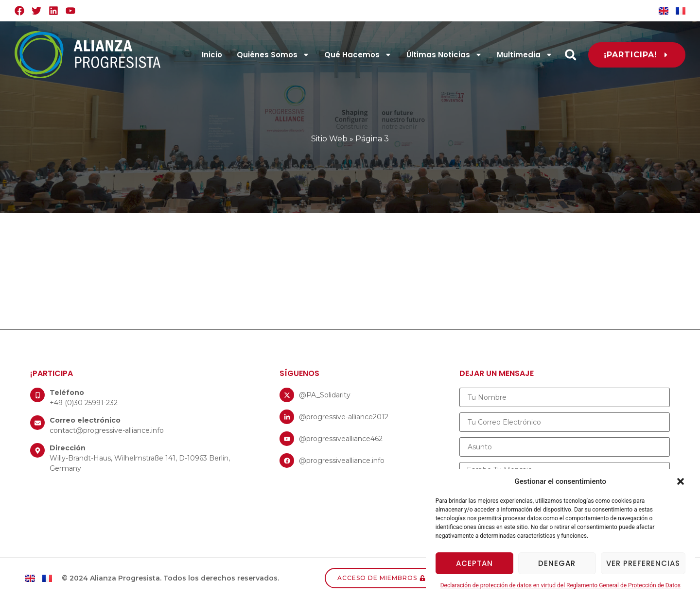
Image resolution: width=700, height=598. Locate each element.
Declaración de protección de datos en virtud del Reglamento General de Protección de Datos (560, 585)
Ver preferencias (643, 563)
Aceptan (474, 563)
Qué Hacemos (358, 55)
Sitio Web (329, 139)
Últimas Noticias (444, 55)
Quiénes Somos (273, 55)
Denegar (557, 563)
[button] (681, 481)
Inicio (212, 55)
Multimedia (525, 55)
